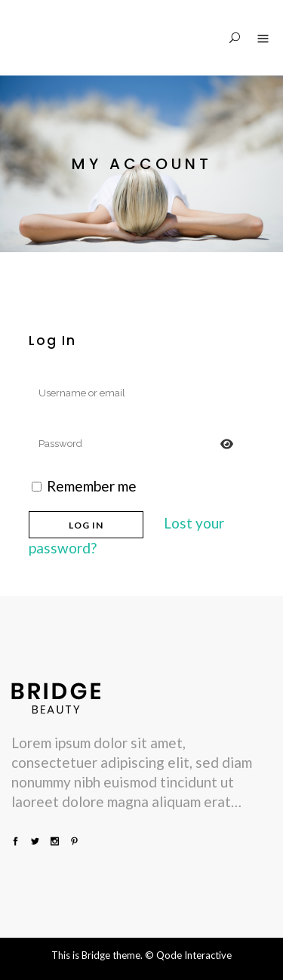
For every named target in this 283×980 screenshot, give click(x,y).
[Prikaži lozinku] (227, 444)
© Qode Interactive (188, 955)
